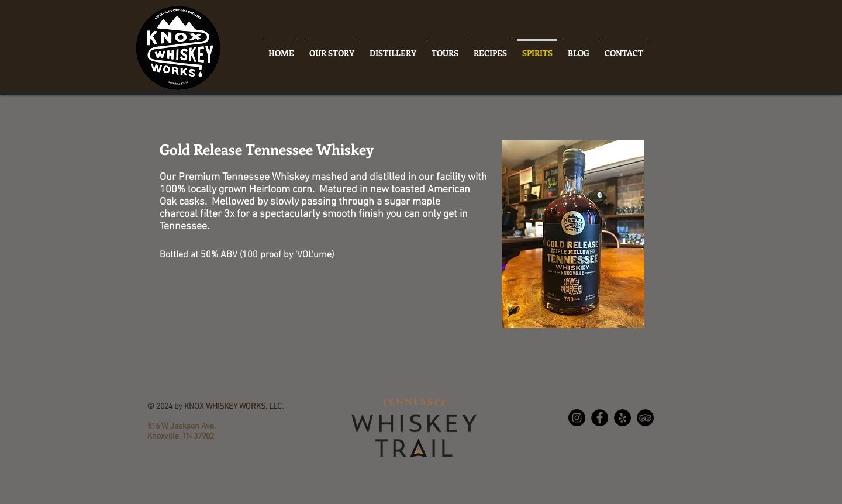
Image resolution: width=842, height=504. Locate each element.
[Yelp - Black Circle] (622, 418)
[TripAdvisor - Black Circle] (645, 418)
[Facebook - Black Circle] (600, 418)
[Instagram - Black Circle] (577, 418)
